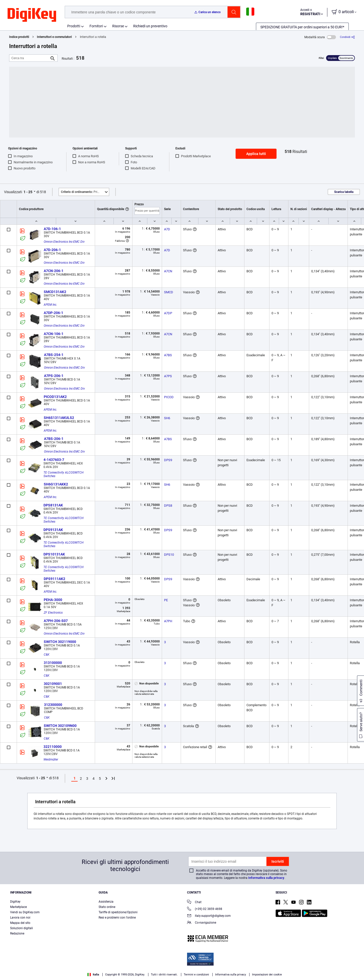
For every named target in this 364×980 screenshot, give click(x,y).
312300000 (53, 705)
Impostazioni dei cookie (267, 975)
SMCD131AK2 (55, 292)
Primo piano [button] (85, 192)
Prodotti (74, 26)
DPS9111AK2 (54, 579)
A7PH (168, 621)
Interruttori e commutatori (54, 37)
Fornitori (96, 26)
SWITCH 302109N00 (60, 726)
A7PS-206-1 (54, 376)
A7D (167, 229)
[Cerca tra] (29, 58)
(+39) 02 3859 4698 (205, 909)
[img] (32, 15)
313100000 (53, 663)
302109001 (53, 684)
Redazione (17, 933)
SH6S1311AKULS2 (59, 418)
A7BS (168, 355)
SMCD (169, 292)
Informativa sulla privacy (266, 878)
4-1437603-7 (54, 460)
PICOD (169, 397)
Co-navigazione (202, 923)
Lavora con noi (20, 918)
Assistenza (106, 902)
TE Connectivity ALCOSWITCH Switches (64, 474)
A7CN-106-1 (54, 334)
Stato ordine (107, 907)
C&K (47, 655)
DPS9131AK (53, 530)
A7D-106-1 (52, 229)
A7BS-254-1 (54, 355)
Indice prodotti (19, 37)
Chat (194, 903)
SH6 (167, 418)
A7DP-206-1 (53, 313)
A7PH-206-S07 (56, 621)
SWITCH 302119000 (60, 642)
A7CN (168, 271)
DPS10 (169, 555)
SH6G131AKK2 (56, 484)
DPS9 (168, 460)
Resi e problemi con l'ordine (117, 918)
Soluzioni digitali (21, 928)
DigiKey (15, 902)
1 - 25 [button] (28, 192)
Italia (93, 975)
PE (166, 600)
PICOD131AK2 (55, 397)
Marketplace (18, 907)
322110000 (53, 747)
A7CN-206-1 (54, 271)
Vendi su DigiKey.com (25, 912)
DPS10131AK (54, 554)
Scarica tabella (344, 192)
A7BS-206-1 (54, 439)
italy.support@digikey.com (209, 916)
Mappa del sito (20, 923)
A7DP (168, 313)
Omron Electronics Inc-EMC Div (64, 242)
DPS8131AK (53, 505)
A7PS (168, 376)
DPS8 (168, 506)
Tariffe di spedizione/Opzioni (118, 912)
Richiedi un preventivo (150, 26)
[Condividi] (347, 37)
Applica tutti (256, 154)
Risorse (118, 26)
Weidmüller (51, 760)
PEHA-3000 (53, 600)
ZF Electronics (53, 613)
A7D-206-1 (52, 250)
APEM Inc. (50, 305)
